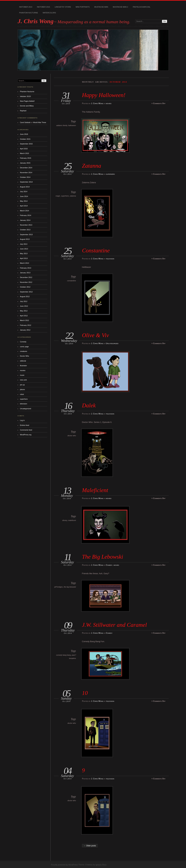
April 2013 (24, 258)
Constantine (96, 250)
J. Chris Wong (36, 21)
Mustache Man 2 (120, 7)
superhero (110, 174)
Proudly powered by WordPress (64, 865)
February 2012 (26, 325)
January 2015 (25, 163)
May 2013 (24, 253)
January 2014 (25, 220)
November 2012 (26, 282)
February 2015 (26, 158)
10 (85, 693)
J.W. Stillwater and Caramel (114, 625)
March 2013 (25, 263)
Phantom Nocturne (29, 13)
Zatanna (92, 166)
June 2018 (24, 134)
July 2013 (24, 244)
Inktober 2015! (25, 96)
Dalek (89, 405)
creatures (24, 351)
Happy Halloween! (104, 95)
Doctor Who (25, 356)
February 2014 (26, 215)
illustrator (23, 366)
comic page (24, 347)
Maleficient (95, 490)
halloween (72, 125)
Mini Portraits (83, 7)
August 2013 (25, 239)
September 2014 (26, 182)
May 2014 (24, 201)
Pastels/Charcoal (142, 7)
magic (58, 196)
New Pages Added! (27, 101)
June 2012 (24, 306)
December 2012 (26, 277)
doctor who (72, 436)
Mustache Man (101, 7)
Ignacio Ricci (101, 865)
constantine (71, 281)
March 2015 (25, 153)
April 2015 (24, 149)
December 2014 (26, 168)
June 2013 (24, 249)
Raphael (23, 111)
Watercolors (49, 13)
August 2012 (25, 297)
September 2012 (26, 292)
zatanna (73, 196)
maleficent (72, 520)
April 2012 (24, 316)
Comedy (109, 565)
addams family (62, 125)
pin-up (22, 385)
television (110, 259)
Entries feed (25, 425)
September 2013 (26, 235)
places (22, 389)
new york (23, 380)
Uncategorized (112, 343)
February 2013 (26, 268)
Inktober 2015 (43, 7)
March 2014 (25, 211)
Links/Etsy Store (63, 7)
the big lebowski (70, 587)
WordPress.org (26, 435)
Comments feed (26, 430)
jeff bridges (59, 587)
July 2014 (24, 191)
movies (109, 103)
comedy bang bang (63, 655)
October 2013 (25, 230)
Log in (22, 420)
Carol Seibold (25, 122)
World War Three (40, 122)
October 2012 (25, 287)
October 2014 (25, 177)
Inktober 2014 (26, 7)
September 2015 (26, 144)
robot (22, 394)
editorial (23, 361)
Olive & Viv (95, 335)
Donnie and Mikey (27, 106)
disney (65, 520)
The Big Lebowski (103, 557)
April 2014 (24, 206)
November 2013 (26, 225)
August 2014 (25, 187)
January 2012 (25, 330)
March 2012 (25, 320)
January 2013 (25, 273)
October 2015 (25, 139)
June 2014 (24, 196)
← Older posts (90, 846)
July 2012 (24, 301)
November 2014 (26, 173)
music (22, 375)
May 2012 (24, 311)
